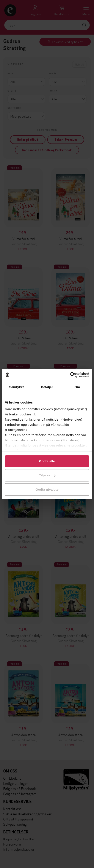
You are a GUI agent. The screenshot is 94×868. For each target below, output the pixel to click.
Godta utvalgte (47, 489)
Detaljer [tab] (47, 387)
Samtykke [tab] (17, 387)
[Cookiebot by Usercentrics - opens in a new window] (70, 375)
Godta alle (47, 461)
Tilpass (47, 475)
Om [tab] (77, 387)
